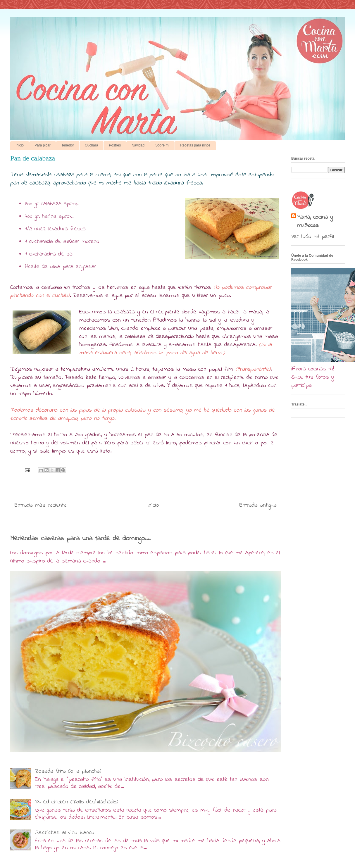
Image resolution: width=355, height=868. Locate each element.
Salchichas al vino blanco (65, 833)
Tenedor (68, 145)
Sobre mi (162, 145)
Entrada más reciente (41, 505)
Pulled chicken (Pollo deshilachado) (77, 802)
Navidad (138, 145)
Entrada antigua (258, 505)
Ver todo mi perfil (313, 237)
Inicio (20, 145)
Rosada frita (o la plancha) (68, 771)
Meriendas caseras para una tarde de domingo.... (80, 539)
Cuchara (91, 145)
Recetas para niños (195, 145)
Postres (115, 145)
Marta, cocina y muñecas (315, 222)
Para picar (43, 145)
